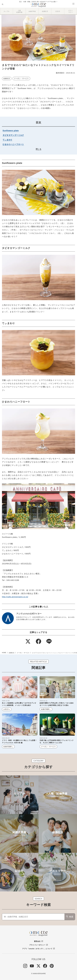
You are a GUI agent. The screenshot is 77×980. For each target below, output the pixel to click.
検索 (71, 917)
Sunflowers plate (11, 131)
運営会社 (37, 941)
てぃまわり (7, 140)
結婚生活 (7, 78)
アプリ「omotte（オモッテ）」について (37, 949)
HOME (4, 653)
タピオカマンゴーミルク (13, 135)
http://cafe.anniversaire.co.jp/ (15, 597)
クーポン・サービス (21, 78)
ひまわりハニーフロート (13, 144)
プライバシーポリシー (37, 945)
